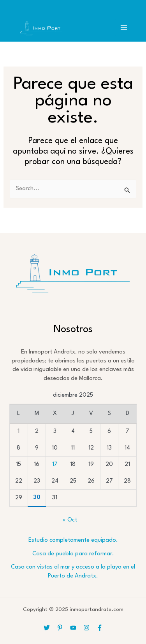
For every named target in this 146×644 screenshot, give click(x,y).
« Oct (70, 520)
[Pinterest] (60, 628)
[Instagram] (86, 628)
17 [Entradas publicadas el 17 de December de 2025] (55, 465)
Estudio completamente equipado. (73, 540)
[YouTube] (73, 628)
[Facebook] (100, 628)
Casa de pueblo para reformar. (73, 554)
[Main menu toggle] (124, 28)
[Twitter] (47, 628)
